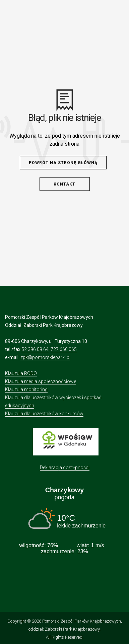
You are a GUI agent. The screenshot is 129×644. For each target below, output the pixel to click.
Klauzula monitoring (26, 389)
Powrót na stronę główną (63, 163)
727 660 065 (64, 349)
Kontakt (64, 184)
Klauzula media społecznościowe (41, 381)
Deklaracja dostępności (65, 468)
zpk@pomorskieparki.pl (45, 357)
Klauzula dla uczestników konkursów (44, 414)
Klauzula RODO (21, 373)
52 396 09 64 (35, 349)
